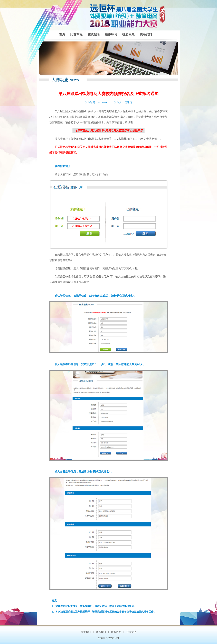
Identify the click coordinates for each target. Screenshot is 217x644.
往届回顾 (128, 34)
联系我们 (146, 34)
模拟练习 (111, 34)
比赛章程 (76, 34)
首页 (62, 34)
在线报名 (94, 34)
